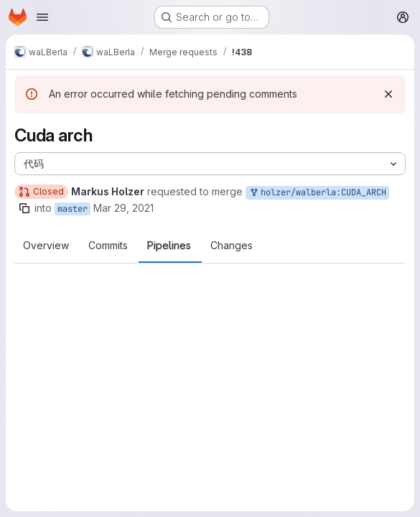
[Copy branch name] (24, 208)
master (73, 209)
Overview (46, 246)
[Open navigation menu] (42, 17)
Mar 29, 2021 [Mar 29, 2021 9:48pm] (123, 208)
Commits (108, 246)
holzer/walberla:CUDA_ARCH (317, 193)
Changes (232, 246)
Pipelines (169, 246)
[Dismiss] (388, 94)
